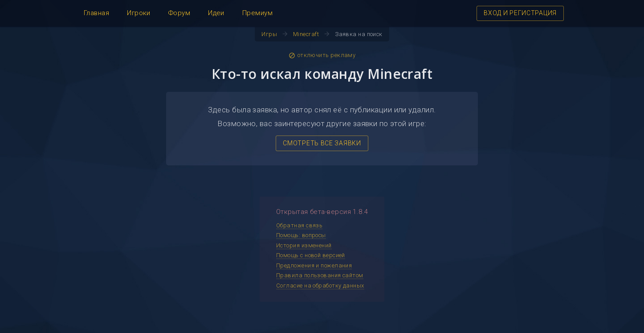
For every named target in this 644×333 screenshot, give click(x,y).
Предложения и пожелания (314, 265)
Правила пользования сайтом (320, 275)
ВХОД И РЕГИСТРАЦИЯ (520, 13)
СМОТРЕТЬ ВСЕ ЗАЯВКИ (322, 143)
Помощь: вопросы (301, 235)
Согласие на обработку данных (320, 286)
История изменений (304, 245)
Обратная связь (299, 225)
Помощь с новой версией (311, 255)
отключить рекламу (322, 55)
